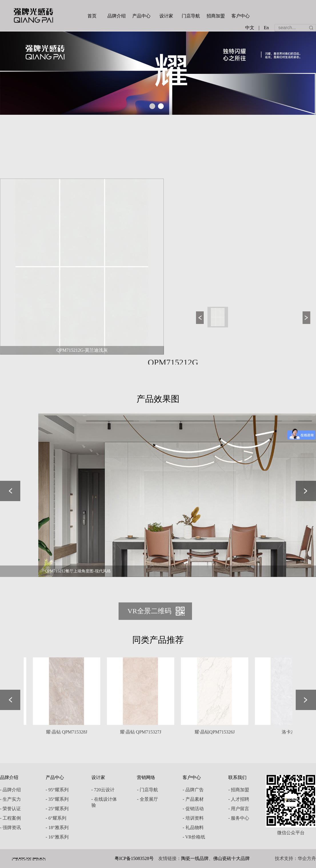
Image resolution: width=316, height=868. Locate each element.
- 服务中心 (239, 818)
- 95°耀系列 (57, 790)
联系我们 (237, 777)
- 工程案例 (10, 818)
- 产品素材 (193, 799)
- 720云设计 (103, 790)
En (266, 28)
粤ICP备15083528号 (134, 858)
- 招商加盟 (239, 790)
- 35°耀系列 (57, 799)
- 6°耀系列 (56, 818)
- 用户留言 (239, 809)
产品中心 (141, 16)
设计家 (166, 16)
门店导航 (191, 16)
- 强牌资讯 (10, 828)
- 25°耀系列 (57, 809)
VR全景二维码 (149, 611)
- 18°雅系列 (57, 828)
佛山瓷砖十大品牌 (231, 858)
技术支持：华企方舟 (295, 858)
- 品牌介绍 (10, 790)
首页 (92, 16)
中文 (250, 28)
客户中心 (241, 16)
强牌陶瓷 (33, 15)
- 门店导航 (147, 790)
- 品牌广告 (193, 790)
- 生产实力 (10, 799)
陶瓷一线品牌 (195, 858)
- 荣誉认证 (10, 809)
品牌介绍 (117, 16)
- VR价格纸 (194, 837)
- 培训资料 (193, 818)
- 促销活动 (193, 809)
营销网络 (146, 777)
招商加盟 (216, 16)
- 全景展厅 (147, 799)
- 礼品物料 (193, 828)
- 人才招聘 (239, 799)
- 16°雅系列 (57, 837)
